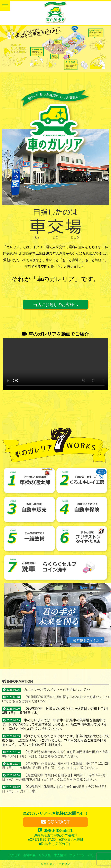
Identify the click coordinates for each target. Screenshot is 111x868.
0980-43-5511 (56, 830)
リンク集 (45, 855)
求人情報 (60, 855)
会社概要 (29, 855)
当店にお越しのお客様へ (56, 305)
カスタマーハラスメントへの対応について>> (57, 690)
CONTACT (55, 822)
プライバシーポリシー (85, 855)
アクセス (14, 855)
